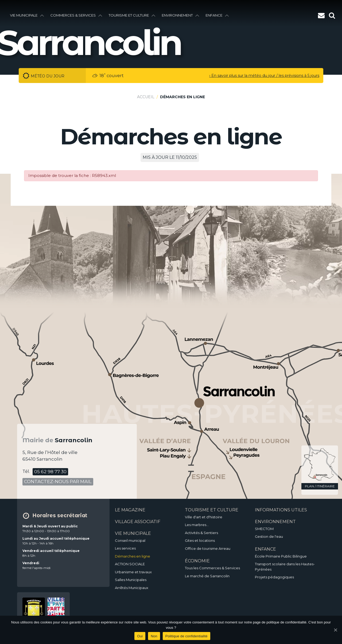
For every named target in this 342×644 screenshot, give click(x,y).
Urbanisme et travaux (133, 572)
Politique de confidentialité (186, 636)
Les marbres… (197, 525)
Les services (125, 548)
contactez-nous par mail (58, 481)
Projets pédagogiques (274, 577)
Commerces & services (77, 15)
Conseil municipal (130, 540)
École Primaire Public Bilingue (281, 556)
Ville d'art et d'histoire (204, 517)
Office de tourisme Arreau (208, 548)
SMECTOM (264, 529)
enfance (218, 15)
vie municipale (28, 15)
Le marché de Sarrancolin (207, 576)
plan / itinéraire (320, 486)
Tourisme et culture (133, 15)
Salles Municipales (131, 580)
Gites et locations (200, 540)
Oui (140, 636)
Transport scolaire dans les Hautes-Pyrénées (285, 567)
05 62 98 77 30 (50, 472)
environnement (181, 15)
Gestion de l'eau (269, 536)
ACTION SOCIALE (130, 564)
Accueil (146, 97)
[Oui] (335, 630)
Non (154, 636)
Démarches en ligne (133, 556)
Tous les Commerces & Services (212, 568)
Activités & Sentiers (201, 533)
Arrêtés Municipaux (132, 588)
